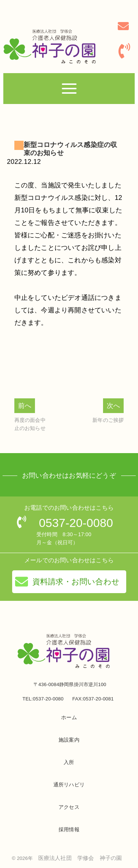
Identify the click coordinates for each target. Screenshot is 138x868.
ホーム (69, 717)
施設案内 (69, 740)
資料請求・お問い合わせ (68, 582)
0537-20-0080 (76, 523)
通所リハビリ (69, 785)
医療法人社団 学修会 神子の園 (80, 858)
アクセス (69, 807)
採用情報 (69, 829)
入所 (69, 762)
